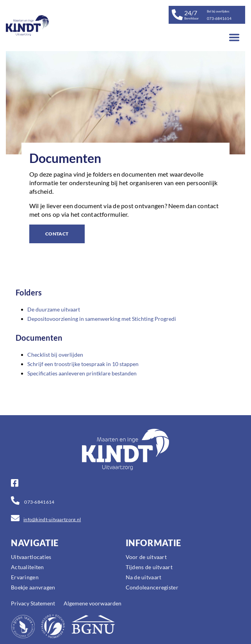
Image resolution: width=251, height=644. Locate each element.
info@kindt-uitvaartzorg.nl (52, 519)
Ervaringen (25, 577)
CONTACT (57, 234)
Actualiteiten (28, 567)
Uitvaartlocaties (31, 557)
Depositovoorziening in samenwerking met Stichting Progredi (102, 319)
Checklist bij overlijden (55, 355)
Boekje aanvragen (33, 587)
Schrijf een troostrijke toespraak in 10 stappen (83, 364)
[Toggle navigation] (234, 37)
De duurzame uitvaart (54, 309)
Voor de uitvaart (146, 557)
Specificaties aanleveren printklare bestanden (82, 373)
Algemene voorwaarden (93, 603)
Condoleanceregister (152, 587)
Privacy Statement (33, 603)
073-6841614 (39, 502)
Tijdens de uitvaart (149, 567)
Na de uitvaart (144, 577)
